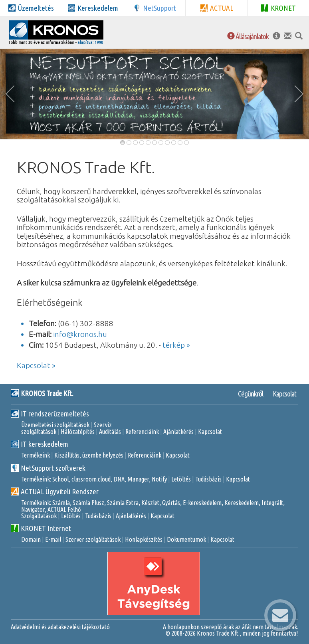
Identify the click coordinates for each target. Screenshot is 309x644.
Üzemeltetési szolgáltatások (55, 425)
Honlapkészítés (144, 539)
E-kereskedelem (202, 503)
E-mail (53, 539)
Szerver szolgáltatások (93, 539)
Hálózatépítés (78, 432)
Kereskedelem (242, 503)
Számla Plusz (88, 503)
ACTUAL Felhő (64, 509)
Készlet (150, 503)
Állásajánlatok (248, 36)
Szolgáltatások (39, 516)
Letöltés (181, 479)
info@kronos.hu (80, 334)
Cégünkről (251, 394)
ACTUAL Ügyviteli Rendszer (55, 491)
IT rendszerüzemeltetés (50, 414)
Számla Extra (123, 503)
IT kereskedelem (40, 444)
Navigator (33, 509)
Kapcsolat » (36, 365)
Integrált (272, 503)
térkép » (176, 345)
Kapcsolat (284, 394)
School (60, 479)
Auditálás (110, 432)
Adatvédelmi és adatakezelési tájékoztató (60, 627)
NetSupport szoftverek (48, 468)
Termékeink (36, 455)
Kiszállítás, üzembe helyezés (89, 455)
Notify (159, 479)
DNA (119, 479)
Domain (31, 539)
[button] (12, 94)
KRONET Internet (41, 528)
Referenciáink (142, 432)
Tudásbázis (208, 479)
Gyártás (171, 503)
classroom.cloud (91, 479)
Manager (138, 479)
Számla (61, 503)
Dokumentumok (186, 539)
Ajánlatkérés (178, 432)
